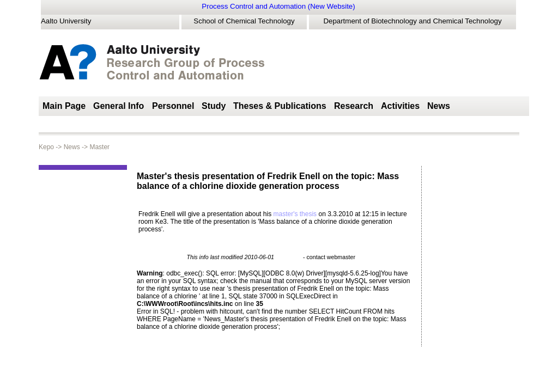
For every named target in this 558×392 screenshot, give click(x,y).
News (68, 147)
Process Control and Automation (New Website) (278, 6)
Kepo (47, 147)
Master (95, 147)
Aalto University (66, 21)
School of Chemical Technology (244, 21)
